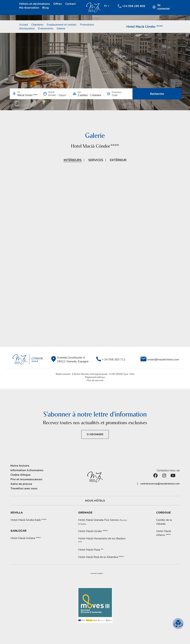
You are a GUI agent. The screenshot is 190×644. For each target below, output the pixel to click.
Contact (70, 4)
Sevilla (17, 513)
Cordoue (163, 513)
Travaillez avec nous (24, 488)
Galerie (61, 29)
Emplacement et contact (62, 25)
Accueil (24, 25)
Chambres (37, 25)
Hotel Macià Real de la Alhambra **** (101, 557)
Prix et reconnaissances (26, 479)
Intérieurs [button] (73, 160)
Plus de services (95, 380)
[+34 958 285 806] (120, 6)
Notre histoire (20, 466)
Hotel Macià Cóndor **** (145, 27)
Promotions (87, 25)
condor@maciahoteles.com (163, 360)
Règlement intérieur (95, 377)
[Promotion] (120, 95)
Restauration (27, 29)
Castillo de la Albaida (164, 522)
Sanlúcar (18, 531)
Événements (46, 29)
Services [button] (96, 160)
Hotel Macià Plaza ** (91, 550)
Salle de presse (21, 484)
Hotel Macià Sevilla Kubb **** (28, 520)
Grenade (85, 513)
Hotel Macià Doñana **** (26, 538)
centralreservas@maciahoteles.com (160, 484)
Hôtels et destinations (35, 4)
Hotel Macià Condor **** (93, 531)
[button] (97, 573)
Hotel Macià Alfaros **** (163, 533)
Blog (45, 8)
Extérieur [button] (118, 160)
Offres (58, 4)
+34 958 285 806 (134, 6)
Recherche (157, 94)
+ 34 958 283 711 (114, 360)
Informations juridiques (97, 573)
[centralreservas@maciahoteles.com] (138, 484)
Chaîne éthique (21, 475)
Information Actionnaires (27, 470)
